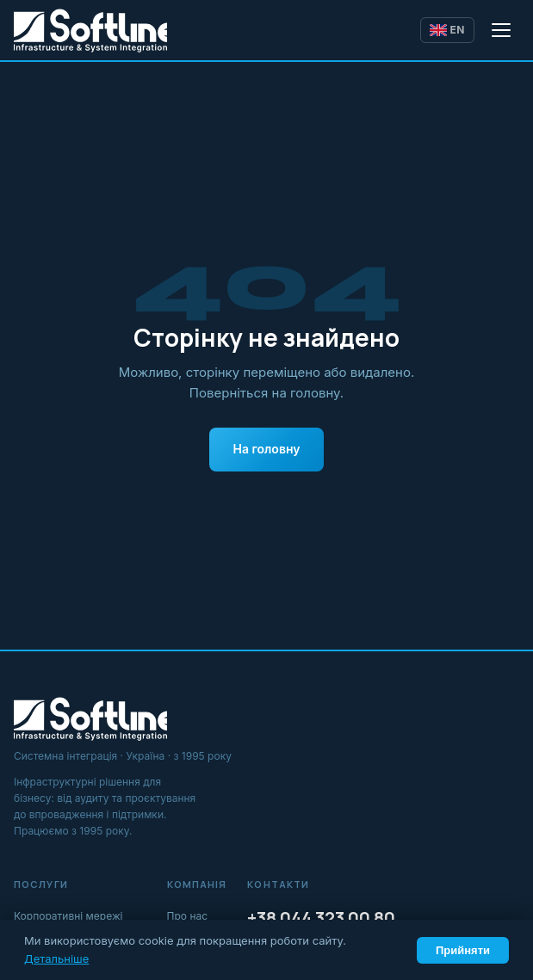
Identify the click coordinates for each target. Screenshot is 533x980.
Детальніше (56, 958)
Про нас (188, 916)
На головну (267, 449)
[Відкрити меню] (502, 30)
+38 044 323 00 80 (321, 918)
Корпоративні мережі (68, 916)
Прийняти (463, 950)
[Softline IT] (90, 30)
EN (447, 30)
